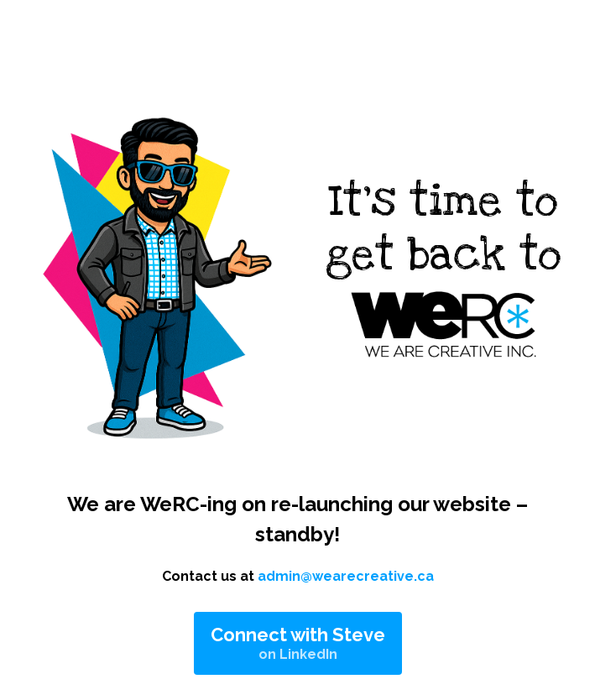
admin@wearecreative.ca (346, 576)
